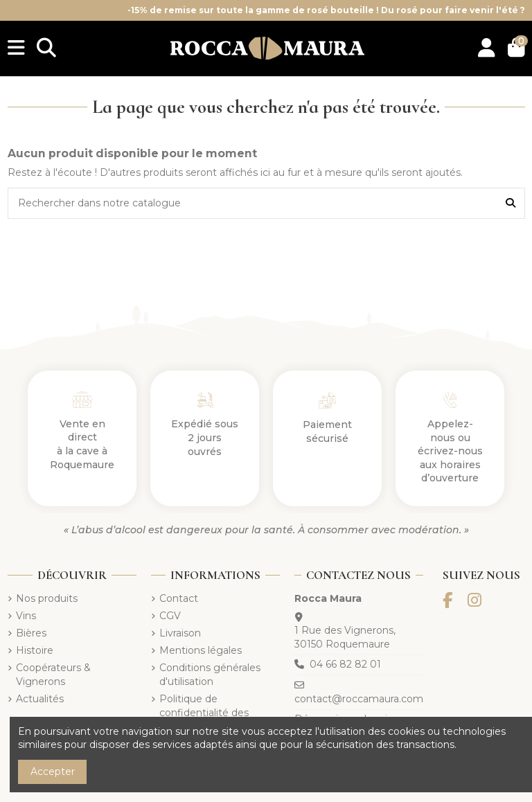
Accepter (53, 772)
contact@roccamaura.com (359, 699)
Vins (26, 616)
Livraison (180, 633)
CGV (170, 616)
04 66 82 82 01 (345, 664)
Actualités (40, 699)
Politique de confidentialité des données (204, 712)
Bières (31, 633)
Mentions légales (201, 650)
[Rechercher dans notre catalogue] (511, 203)
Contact (179, 598)
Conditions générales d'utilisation (210, 675)
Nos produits (47, 598)
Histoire (35, 650)
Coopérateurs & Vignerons (53, 675)
